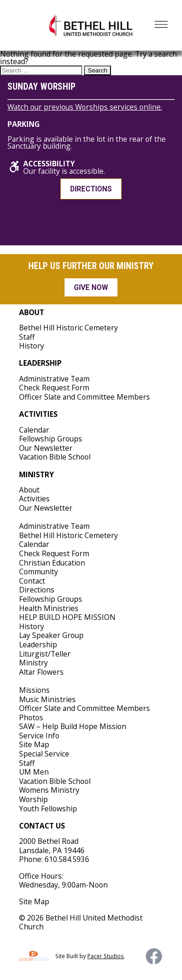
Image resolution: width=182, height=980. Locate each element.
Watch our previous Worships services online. (85, 107)
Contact (32, 581)
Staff (27, 337)
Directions (91, 189)
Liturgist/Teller (45, 654)
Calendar (34, 430)
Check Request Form (54, 388)
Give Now (91, 287)
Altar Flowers (41, 672)
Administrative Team (54, 379)
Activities (34, 499)
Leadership (38, 645)
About (29, 490)
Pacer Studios (106, 956)
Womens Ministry (49, 790)
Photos (31, 717)
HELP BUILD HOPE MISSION (67, 617)
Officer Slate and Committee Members (84, 397)
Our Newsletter (46, 448)
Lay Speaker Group (51, 635)
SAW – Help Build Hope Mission (73, 726)
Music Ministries (47, 699)
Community (39, 572)
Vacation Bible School (55, 457)
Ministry (33, 663)
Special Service (44, 754)
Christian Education (52, 563)
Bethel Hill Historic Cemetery (68, 328)
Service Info (39, 736)
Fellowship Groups (51, 439)
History (32, 346)
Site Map (34, 744)
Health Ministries (49, 608)
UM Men (34, 772)
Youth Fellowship (48, 809)
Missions (34, 690)
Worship (33, 799)
